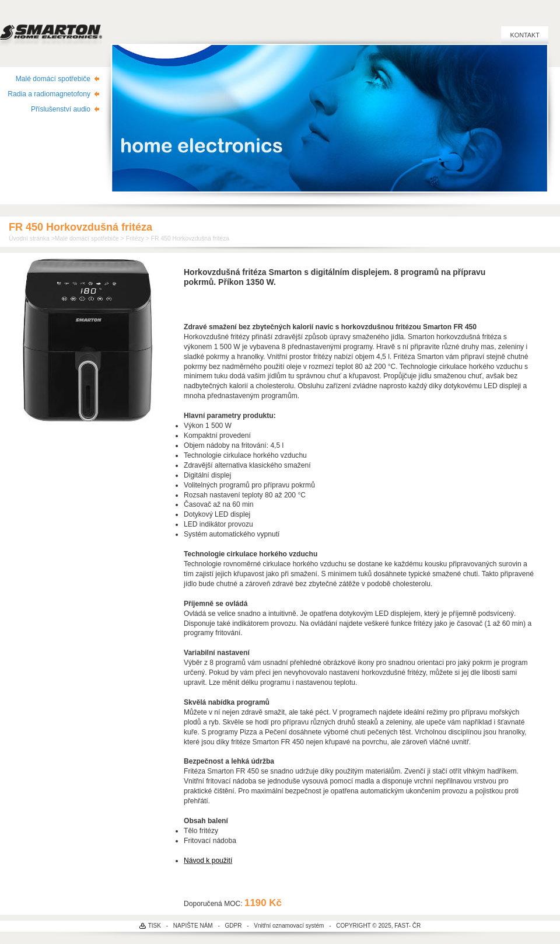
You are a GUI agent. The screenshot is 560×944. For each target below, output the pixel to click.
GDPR (234, 926)
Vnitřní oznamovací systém (289, 926)
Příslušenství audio (61, 109)
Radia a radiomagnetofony (49, 94)
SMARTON (51, 29)
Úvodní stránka (29, 238)
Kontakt (525, 35)
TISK (155, 926)
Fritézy (135, 238)
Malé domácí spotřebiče (53, 79)
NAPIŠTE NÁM (193, 926)
